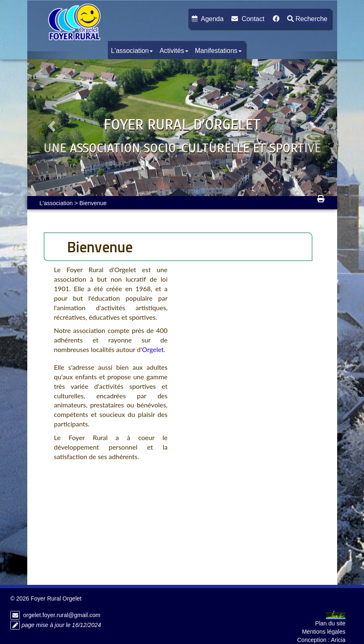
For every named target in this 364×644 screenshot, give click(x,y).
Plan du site (330, 623)
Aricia (338, 640)
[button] (51, 124)
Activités (174, 51)
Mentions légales (324, 632)
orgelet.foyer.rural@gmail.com (62, 615)
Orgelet (153, 349)
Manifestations (218, 51)
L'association (132, 51)
